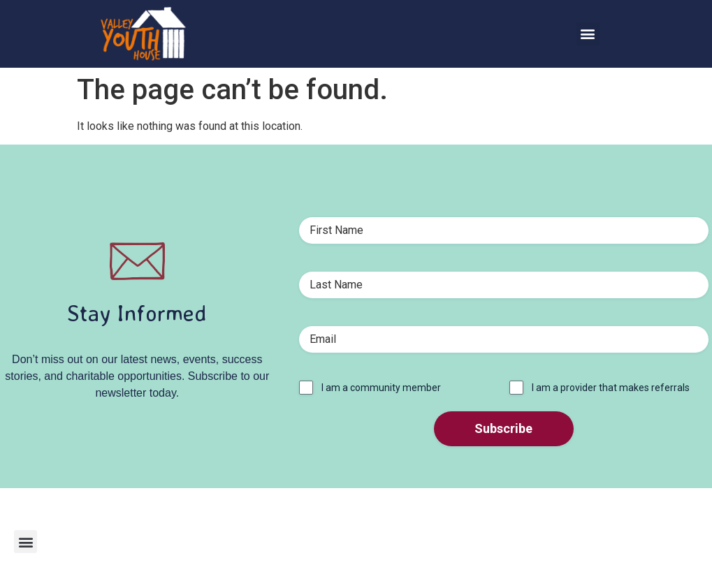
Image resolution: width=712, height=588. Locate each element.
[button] (588, 34)
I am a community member (381, 388)
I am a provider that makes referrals (611, 388)
